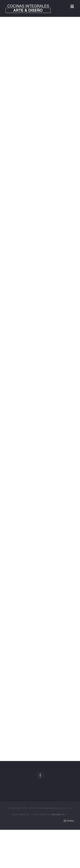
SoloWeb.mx (58, 814)
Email (69, 821)
